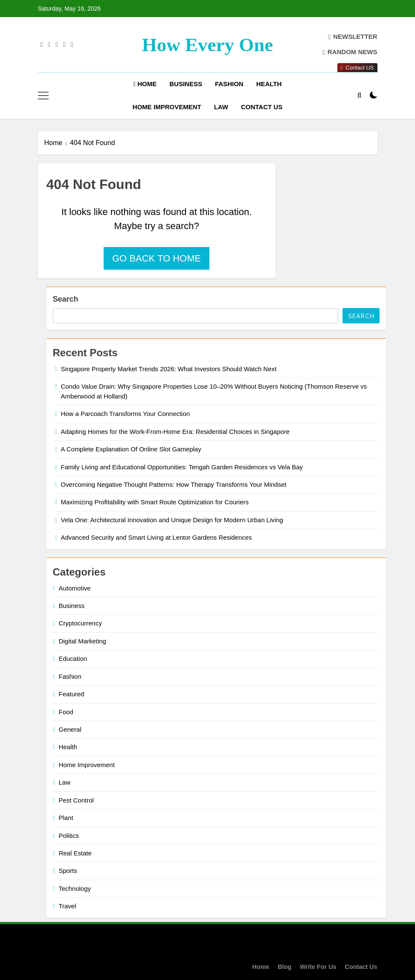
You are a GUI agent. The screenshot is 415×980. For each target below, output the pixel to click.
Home (145, 84)
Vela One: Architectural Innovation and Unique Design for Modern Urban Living (172, 520)
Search (66, 299)
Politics (69, 836)
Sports (68, 871)
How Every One (207, 45)
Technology (75, 888)
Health (269, 84)
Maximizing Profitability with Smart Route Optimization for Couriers (155, 502)
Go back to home (157, 258)
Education (73, 659)
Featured (72, 694)
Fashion (229, 84)
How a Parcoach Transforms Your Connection (126, 414)
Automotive (75, 588)
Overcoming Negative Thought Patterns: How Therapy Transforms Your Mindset (174, 484)
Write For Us (318, 967)
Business (186, 84)
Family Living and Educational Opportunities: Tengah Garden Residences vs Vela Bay (182, 467)
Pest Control (76, 800)
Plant (66, 818)
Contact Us (262, 107)
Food (66, 712)
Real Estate (75, 853)
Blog (284, 967)
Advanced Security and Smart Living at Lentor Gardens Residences (157, 537)
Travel (68, 906)
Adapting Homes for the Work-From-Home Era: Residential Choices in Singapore (176, 432)
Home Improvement (167, 107)
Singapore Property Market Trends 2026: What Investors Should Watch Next (169, 369)
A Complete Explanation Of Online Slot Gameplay (131, 449)
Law (221, 107)
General (70, 729)
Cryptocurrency (80, 623)
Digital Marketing (83, 641)
